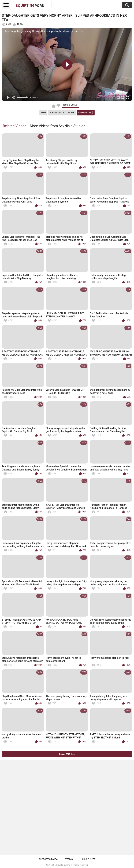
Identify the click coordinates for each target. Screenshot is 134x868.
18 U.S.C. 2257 (88, 859)
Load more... (67, 754)
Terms (69, 859)
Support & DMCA (48, 859)
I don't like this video (58, 106)
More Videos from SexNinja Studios (58, 126)
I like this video (54, 106)
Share (71, 112)
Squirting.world (63, 865)
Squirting (30, 5)
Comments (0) (86, 112)
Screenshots (57, 112)
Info (43, 112)
